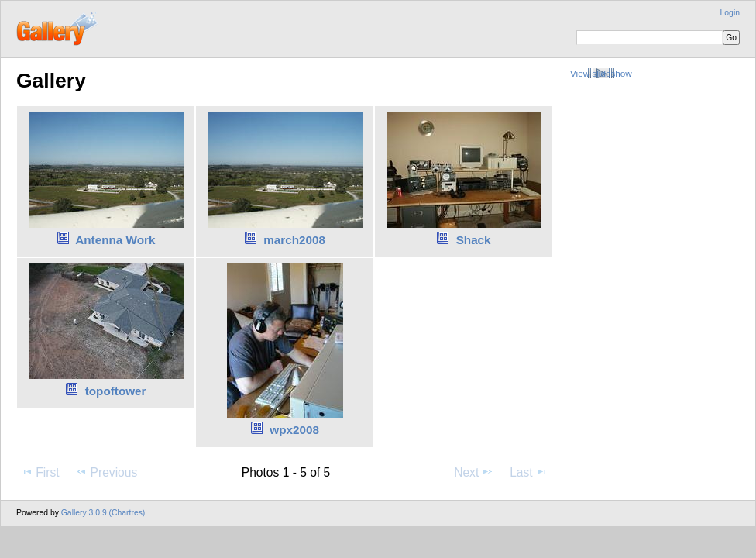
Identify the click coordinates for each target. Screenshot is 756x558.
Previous (106, 472)
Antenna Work (115, 240)
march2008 (294, 240)
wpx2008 (294, 430)
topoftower (116, 391)
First (40, 472)
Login (730, 13)
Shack (474, 240)
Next (474, 472)
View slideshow (601, 73)
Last (529, 472)
